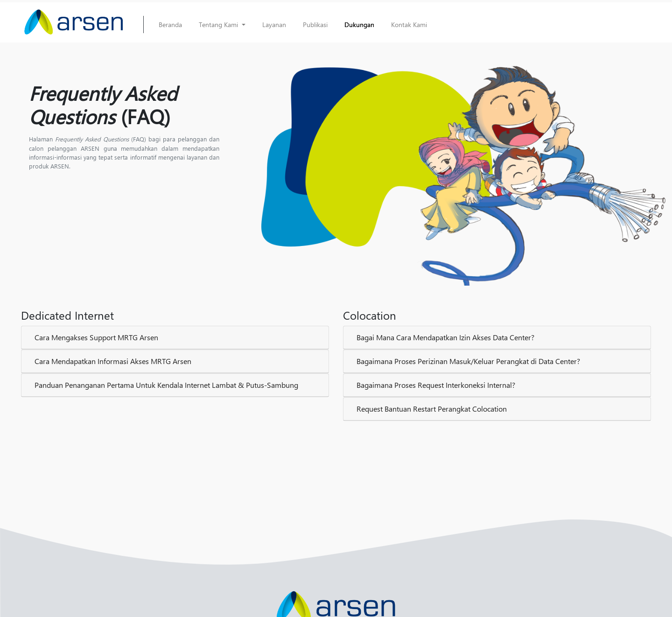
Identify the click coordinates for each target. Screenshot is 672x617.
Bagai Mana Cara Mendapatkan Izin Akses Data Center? (445, 337)
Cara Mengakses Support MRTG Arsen (96, 337)
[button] (222, 25)
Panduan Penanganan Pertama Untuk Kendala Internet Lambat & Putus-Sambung (166, 385)
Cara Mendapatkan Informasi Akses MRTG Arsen (113, 361)
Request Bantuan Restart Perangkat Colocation (432, 409)
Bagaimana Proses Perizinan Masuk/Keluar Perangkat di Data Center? (468, 361)
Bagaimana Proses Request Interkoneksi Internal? (436, 385)
